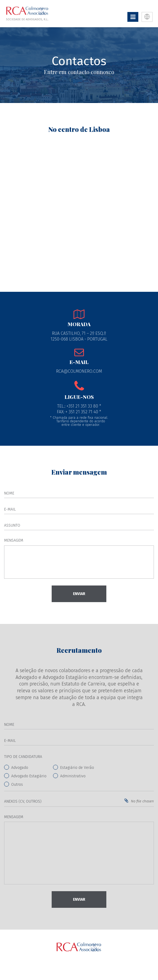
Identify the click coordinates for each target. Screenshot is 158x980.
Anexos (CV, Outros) (23, 801)
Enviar (79, 594)
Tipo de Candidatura (23, 757)
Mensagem (14, 540)
